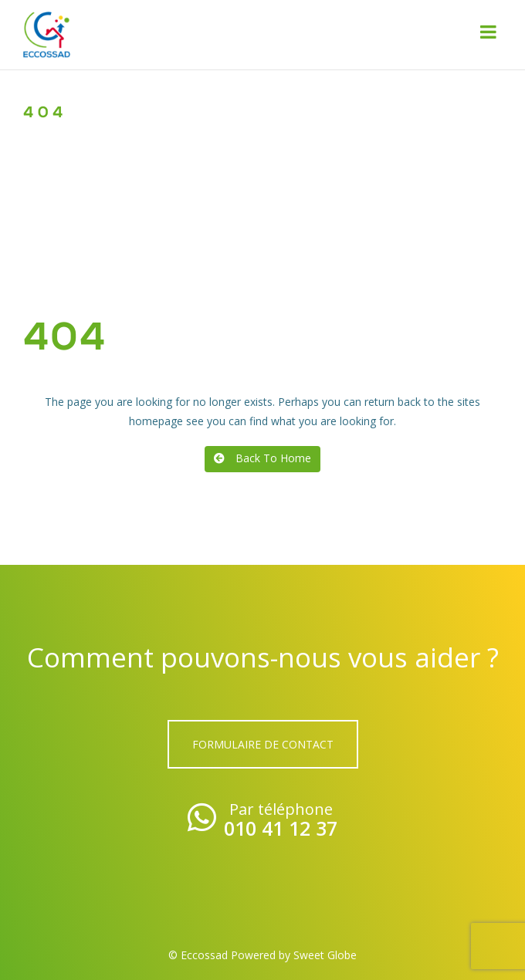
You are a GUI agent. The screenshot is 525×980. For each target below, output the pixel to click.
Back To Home (262, 458)
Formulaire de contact (263, 744)
